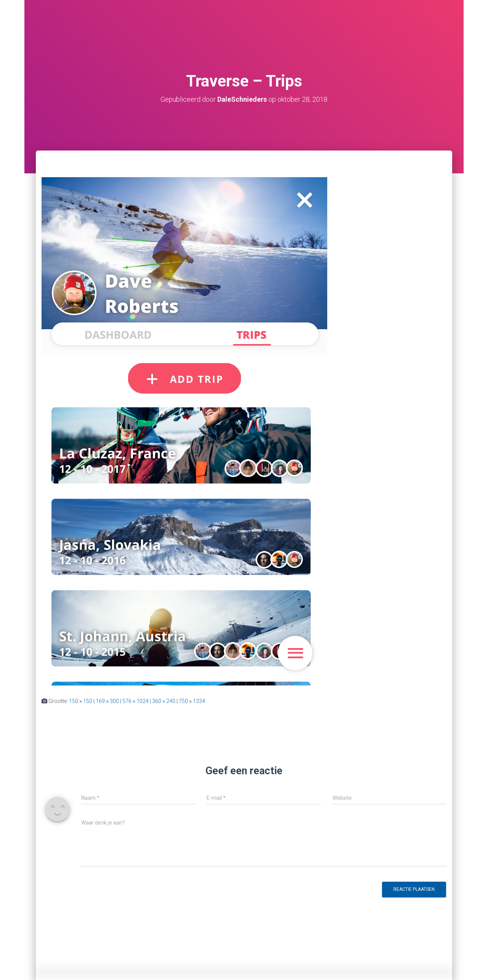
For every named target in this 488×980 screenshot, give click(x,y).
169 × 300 (107, 701)
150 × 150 (81, 701)
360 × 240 (164, 701)
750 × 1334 (192, 701)
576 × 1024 (136, 701)
